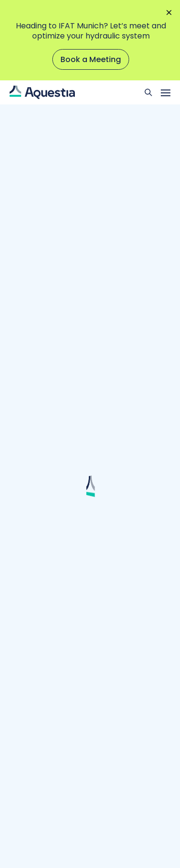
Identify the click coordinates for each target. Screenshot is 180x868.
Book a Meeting (91, 59)
